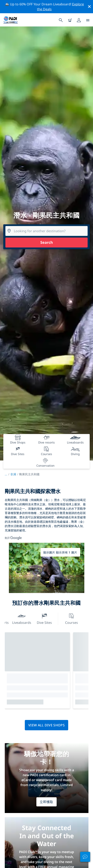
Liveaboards (22, 618)
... (8, 474)
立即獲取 (46, 802)
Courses (72, 618)
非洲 (13, 474)
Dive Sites (44, 618)
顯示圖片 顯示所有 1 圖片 (60, 552)
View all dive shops (46, 725)
